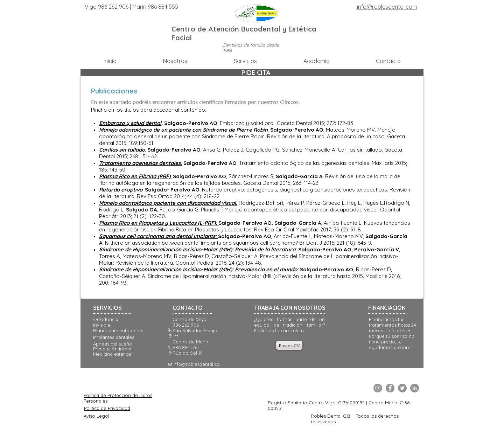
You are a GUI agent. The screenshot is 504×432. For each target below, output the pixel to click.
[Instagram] (378, 388)
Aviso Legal (96, 416)
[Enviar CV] (289, 345)
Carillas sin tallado (122, 150)
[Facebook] (390, 388)
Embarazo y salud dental (130, 123)
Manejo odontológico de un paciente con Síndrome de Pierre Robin (183, 130)
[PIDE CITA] (256, 72)
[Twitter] (402, 388)
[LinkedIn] (415, 388)
